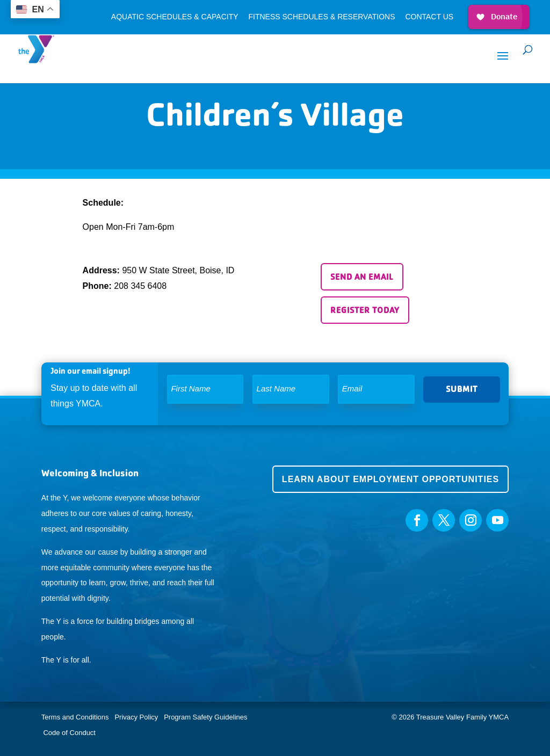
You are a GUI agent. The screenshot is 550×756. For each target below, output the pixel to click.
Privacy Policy (136, 717)
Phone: (97, 286)
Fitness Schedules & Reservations (321, 17)
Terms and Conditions (75, 717)
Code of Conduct (69, 733)
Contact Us (429, 17)
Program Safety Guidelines (205, 717)
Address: (101, 270)
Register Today (365, 310)
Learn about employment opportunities (390, 479)
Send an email (362, 277)
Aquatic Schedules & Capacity (175, 17)
